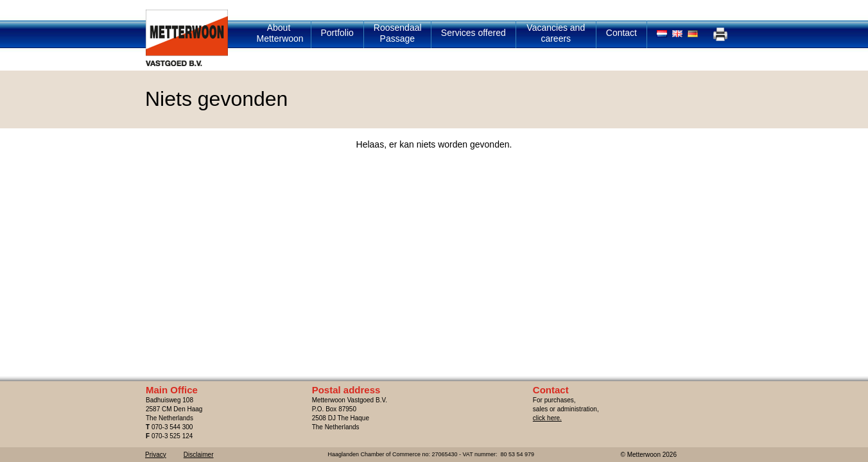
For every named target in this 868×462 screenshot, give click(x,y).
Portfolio (337, 33)
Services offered (473, 33)
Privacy (156, 455)
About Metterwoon (280, 33)
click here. (547, 418)
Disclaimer (199, 455)
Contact (621, 33)
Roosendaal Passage (398, 33)
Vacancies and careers (556, 33)
